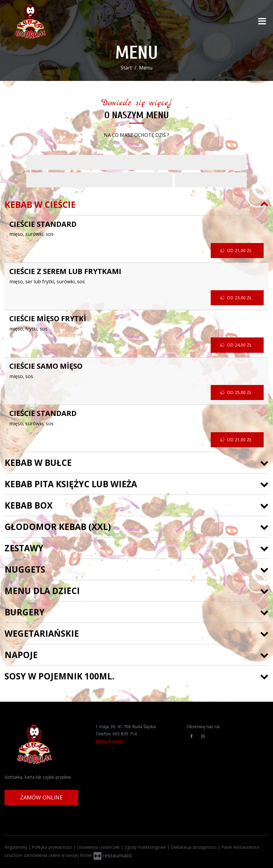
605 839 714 (125, 734)
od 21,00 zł (237, 251)
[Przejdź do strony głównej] (44, 21)
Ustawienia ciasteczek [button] (99, 847)
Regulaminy (16, 847)
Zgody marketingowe (146, 847)
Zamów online (41, 797)
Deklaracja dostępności (194, 847)
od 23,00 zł (237, 298)
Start (126, 68)
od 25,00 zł (237, 392)
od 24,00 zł (237, 345)
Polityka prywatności (53, 847)
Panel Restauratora (240, 847)
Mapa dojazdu (109, 741)
